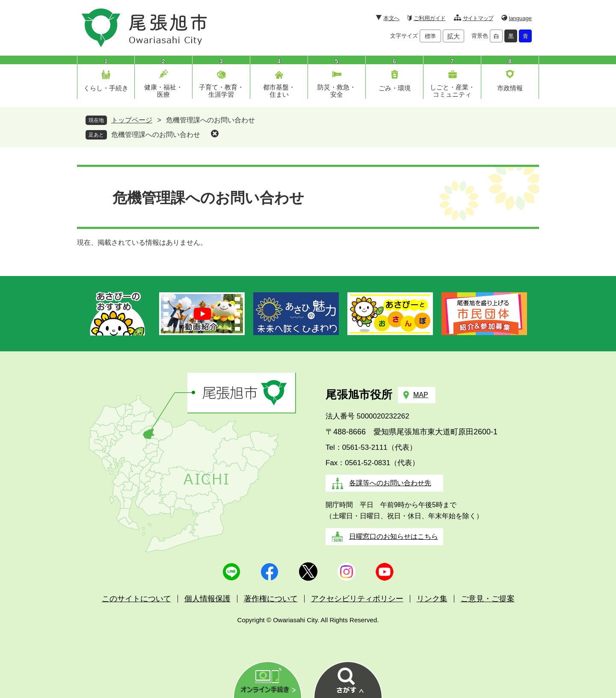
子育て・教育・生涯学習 (221, 91)
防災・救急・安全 (337, 91)
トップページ (132, 120)
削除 (215, 134)
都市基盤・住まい (279, 91)
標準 (430, 36)
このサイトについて (136, 599)
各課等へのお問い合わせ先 (390, 483)
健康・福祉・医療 (163, 91)
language (521, 18)
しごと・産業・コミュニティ (452, 91)
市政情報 (510, 88)
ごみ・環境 (395, 88)
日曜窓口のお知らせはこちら (394, 536)
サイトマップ (478, 18)
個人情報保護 (207, 599)
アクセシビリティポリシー (357, 599)
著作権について (271, 599)
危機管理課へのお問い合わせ (156, 135)
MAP (421, 395)
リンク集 (432, 599)
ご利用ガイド (430, 18)
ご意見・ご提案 (488, 599)
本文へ (391, 18)
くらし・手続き (106, 88)
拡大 (453, 36)
